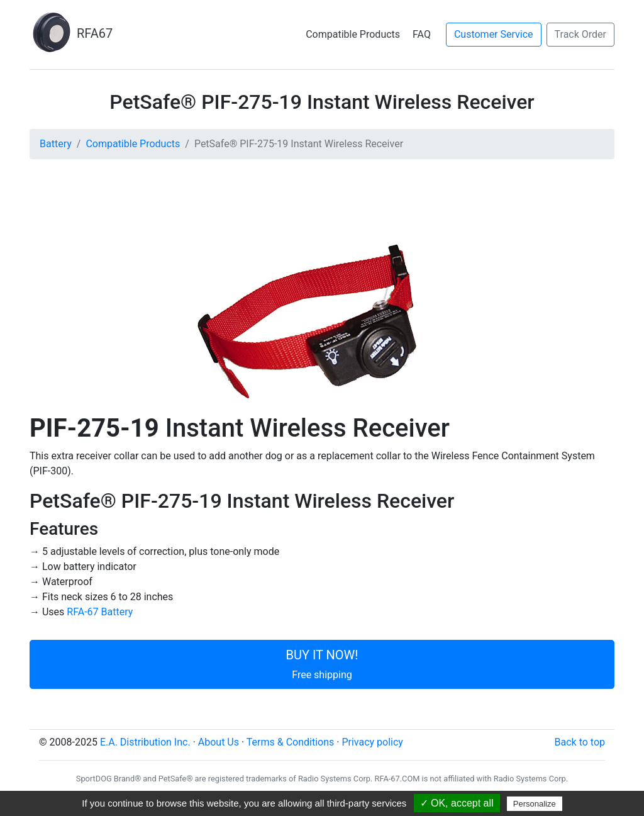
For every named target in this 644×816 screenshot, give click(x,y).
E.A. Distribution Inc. (145, 742)
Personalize (535, 804)
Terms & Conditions (291, 742)
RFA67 (71, 33)
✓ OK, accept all (457, 803)
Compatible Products (353, 34)
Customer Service (494, 34)
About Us (219, 742)
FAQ (422, 34)
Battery (56, 144)
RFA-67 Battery (100, 612)
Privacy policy (372, 742)
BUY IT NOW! (322, 664)
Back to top (580, 742)
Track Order (580, 34)
